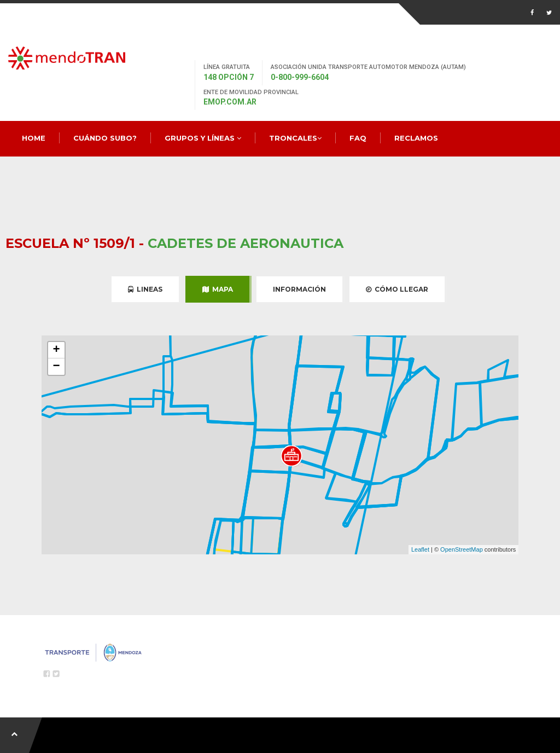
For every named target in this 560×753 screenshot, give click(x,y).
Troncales (295, 138)
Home (34, 138)
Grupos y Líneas (203, 138)
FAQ (358, 138)
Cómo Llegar (397, 289)
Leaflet (420, 549)
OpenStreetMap (462, 549)
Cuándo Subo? (105, 138)
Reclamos (416, 138)
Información (299, 289)
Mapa (218, 289)
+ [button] (57, 350)
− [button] (57, 367)
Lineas (145, 289)
